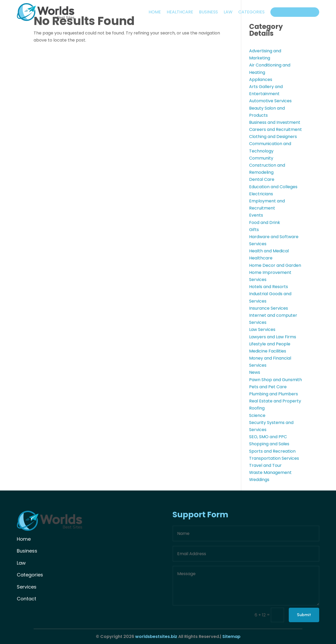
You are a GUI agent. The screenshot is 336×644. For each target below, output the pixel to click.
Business (208, 12)
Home (155, 12)
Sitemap (231, 637)
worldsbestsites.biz (156, 637)
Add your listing (295, 12)
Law (228, 12)
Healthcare (180, 12)
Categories (251, 12)
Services (27, 587)
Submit (304, 615)
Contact (27, 599)
